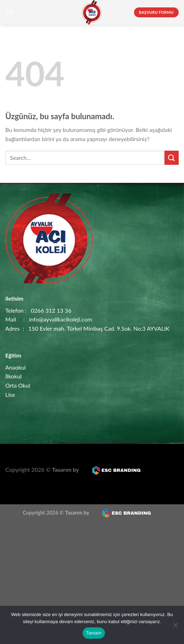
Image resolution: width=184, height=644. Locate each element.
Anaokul (16, 367)
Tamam (94, 633)
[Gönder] (172, 158)
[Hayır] (175, 627)
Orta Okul (18, 385)
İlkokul (13, 376)
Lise (10, 394)
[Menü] (10, 12)
